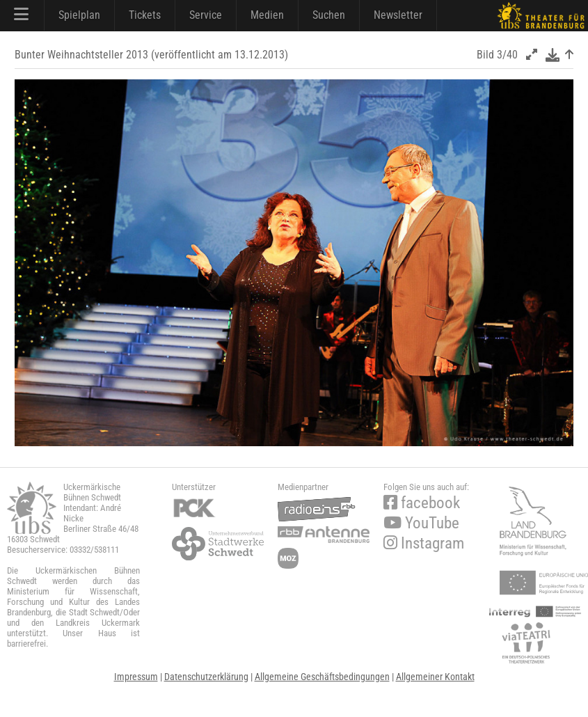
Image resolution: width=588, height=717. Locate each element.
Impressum (136, 677)
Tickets (145, 15)
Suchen (329, 15)
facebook (422, 503)
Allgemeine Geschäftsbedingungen (322, 677)
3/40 (507, 55)
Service (206, 15)
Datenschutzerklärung (206, 677)
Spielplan (79, 15)
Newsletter (398, 15)
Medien (267, 15)
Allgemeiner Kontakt (435, 677)
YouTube (421, 523)
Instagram (424, 543)
